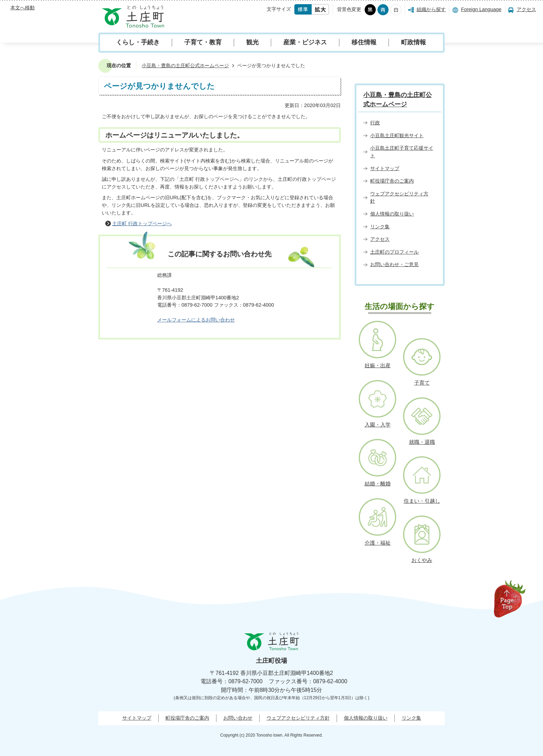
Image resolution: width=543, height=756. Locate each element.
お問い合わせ (238, 718)
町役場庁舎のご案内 (392, 181)
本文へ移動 (23, 8)
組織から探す (431, 9)
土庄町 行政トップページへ (142, 223)
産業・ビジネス (305, 42)
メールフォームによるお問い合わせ (196, 320)
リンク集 (380, 227)
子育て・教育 (203, 42)
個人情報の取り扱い (392, 214)
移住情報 (364, 42)
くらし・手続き (138, 42)
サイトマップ (385, 168)
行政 (375, 123)
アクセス (526, 9)
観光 (252, 42)
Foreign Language (481, 9)
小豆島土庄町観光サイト (397, 135)
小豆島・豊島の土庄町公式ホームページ (185, 65)
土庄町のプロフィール (394, 252)
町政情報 (413, 42)
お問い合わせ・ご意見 (394, 264)
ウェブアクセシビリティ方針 (298, 718)
